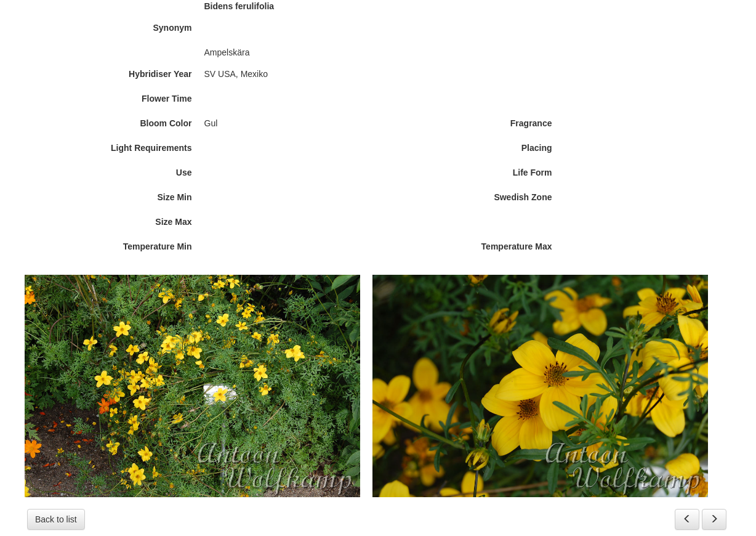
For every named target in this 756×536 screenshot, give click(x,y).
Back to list (56, 519)
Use (184, 173)
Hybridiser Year (160, 74)
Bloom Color (166, 123)
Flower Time (167, 99)
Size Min (174, 197)
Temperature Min (158, 246)
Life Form (533, 173)
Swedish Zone (523, 197)
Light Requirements (151, 148)
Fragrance (531, 123)
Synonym (172, 28)
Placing (537, 148)
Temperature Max (517, 246)
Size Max (173, 222)
